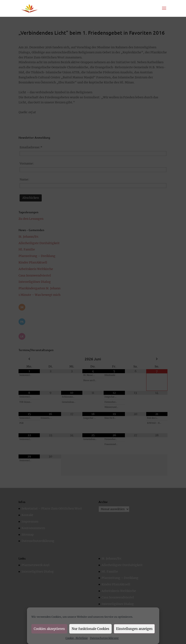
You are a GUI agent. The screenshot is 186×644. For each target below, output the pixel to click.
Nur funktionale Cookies (90, 629)
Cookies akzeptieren (49, 629)
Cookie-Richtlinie (77, 638)
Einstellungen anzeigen (134, 629)
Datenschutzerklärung (104, 638)
